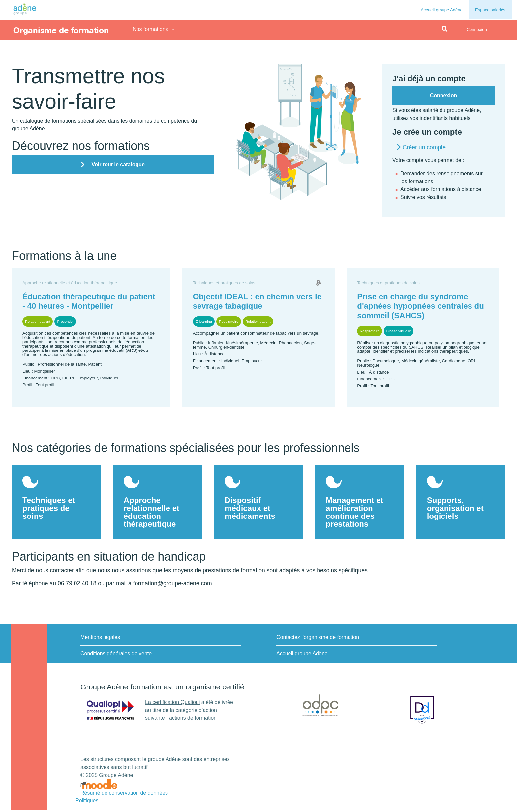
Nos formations (150, 29)
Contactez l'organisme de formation (318, 639)
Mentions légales (100, 639)
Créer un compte (424, 147)
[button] (445, 29)
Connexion (477, 29)
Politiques (87, 803)
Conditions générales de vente (116, 655)
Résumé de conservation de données (124, 795)
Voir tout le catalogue (118, 165)
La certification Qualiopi (172, 704)
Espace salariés (490, 10)
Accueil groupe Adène (441, 10)
